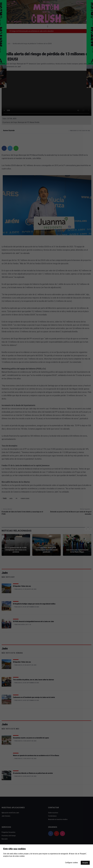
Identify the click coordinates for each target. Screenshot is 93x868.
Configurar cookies (72, 863)
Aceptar (85, 863)
